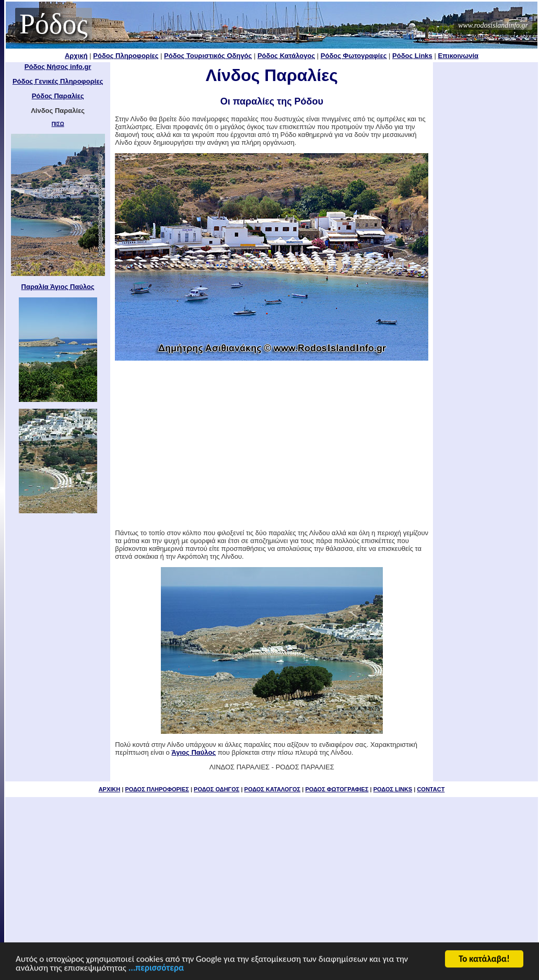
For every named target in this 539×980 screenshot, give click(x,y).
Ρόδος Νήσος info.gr (58, 67)
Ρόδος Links (412, 56)
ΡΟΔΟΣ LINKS (393, 789)
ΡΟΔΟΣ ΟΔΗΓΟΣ (216, 789)
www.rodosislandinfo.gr (493, 25)
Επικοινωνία (458, 56)
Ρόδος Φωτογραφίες (354, 56)
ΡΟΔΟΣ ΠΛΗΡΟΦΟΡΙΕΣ (157, 789)
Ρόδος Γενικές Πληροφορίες (58, 81)
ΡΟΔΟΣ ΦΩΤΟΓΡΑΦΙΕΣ (337, 789)
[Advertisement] (272, 445)
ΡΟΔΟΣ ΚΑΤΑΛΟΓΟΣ (273, 789)
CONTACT (431, 789)
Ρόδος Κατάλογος (286, 56)
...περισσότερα (156, 969)
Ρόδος (54, 24)
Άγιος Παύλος (194, 752)
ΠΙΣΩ (58, 124)
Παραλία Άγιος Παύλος (58, 287)
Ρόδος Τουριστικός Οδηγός (208, 56)
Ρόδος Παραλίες (58, 96)
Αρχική (76, 56)
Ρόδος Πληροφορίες (126, 56)
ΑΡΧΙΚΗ (110, 789)
